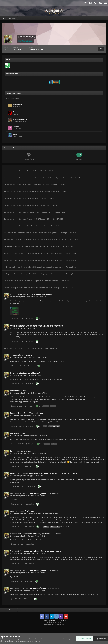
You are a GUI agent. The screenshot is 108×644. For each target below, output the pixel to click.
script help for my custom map (38, 348)
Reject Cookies (100, 639)
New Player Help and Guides (48, 513)
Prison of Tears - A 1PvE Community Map (27, 413)
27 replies (30, 527)
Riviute (28, 453)
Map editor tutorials (18, 391)
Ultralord (7, 246)
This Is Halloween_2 (20, 119)
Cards (39, 375)
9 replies (32, 486)
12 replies (29, 466)
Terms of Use (36, 641)
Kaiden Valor (17, 105)
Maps (45, 358)
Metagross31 (8, 253)
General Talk (42, 453)
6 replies (30, 426)
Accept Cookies (83, 639)
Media (44, 297)
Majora (6, 281)
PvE (43, 476)
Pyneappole (30, 476)
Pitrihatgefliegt (31, 358)
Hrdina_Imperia (9, 267)
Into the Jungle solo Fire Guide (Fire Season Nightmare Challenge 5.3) (50, 178)
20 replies (30, 504)
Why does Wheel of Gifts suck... (23, 511)
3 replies (30, 384)
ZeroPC (29, 415)
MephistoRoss (31, 393)
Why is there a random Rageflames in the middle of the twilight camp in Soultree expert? (46, 473)
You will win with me (11, 233)
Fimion (15, 112)
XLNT (28, 375)
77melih (16, 127)
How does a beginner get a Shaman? (25, 373)
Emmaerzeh (8, 171)
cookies (13, 639)
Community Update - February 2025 (39, 205)
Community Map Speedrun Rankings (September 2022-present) (36, 494)
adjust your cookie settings (62, 639)
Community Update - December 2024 (39, 212)
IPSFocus (53, 621)
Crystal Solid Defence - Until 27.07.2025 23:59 (42, 185)
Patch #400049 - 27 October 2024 (38, 219)
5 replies (29, 318)
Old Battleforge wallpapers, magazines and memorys (50, 233)
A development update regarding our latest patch (43, 192)
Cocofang (7, 288)
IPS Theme (45, 621)
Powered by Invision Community (54, 625)
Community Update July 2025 (37, 171)
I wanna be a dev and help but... (23, 451)
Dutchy (28, 513)
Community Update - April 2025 (37, 198)
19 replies (29, 406)
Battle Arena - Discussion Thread (38, 226)
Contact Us (63, 621)
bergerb (16, 134)
